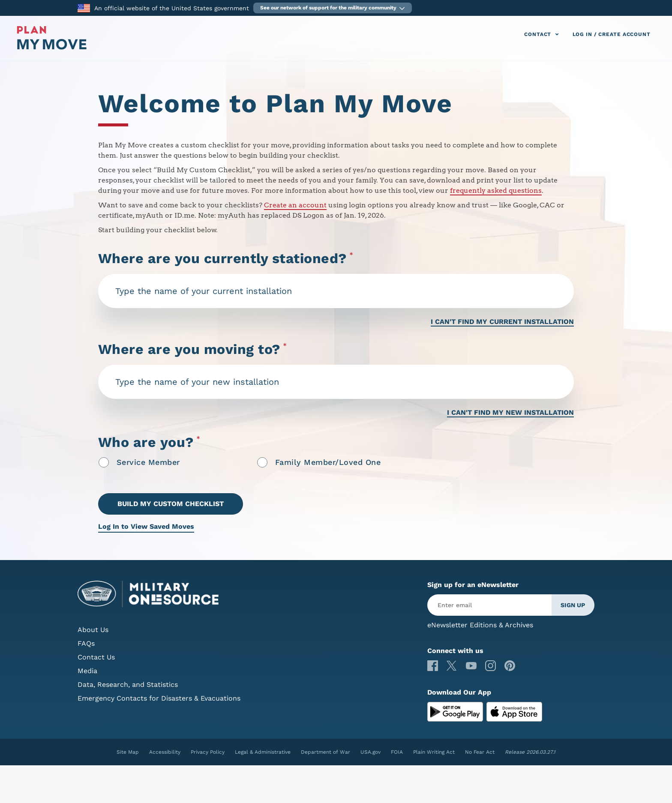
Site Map (128, 752)
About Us (93, 630)
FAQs (86, 643)
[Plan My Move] (52, 47)
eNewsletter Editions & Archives (480, 625)
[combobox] (336, 291)
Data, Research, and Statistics (128, 685)
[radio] (104, 462)
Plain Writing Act (434, 752)
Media (87, 671)
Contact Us (96, 657)
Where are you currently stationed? (226, 259)
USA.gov (370, 752)
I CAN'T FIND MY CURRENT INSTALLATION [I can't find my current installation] (502, 322)
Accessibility (165, 752)
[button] (333, 8)
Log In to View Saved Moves (146, 526)
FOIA (397, 752)
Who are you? (149, 443)
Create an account (295, 205)
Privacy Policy (208, 752)
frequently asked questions (496, 190)
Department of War (325, 752)
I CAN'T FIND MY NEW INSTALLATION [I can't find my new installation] (510, 412)
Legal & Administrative (263, 752)
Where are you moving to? (193, 349)
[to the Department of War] (84, 7)
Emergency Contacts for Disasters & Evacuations (159, 698)
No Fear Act (480, 752)
